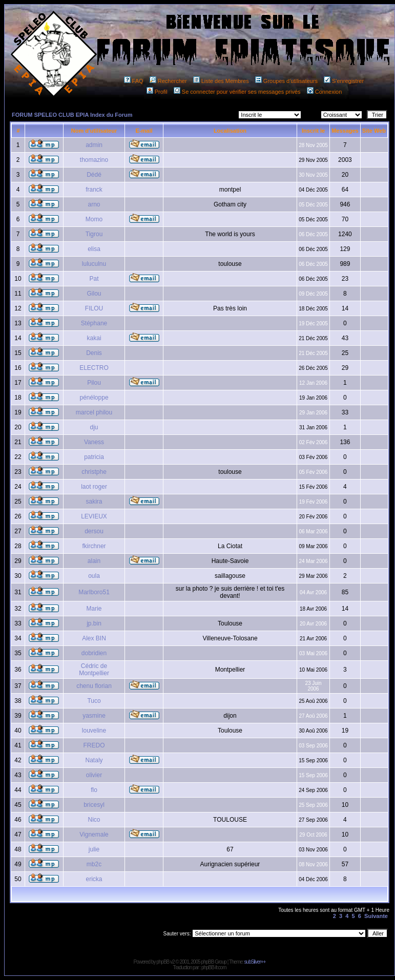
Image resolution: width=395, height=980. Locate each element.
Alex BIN (94, 638)
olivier (94, 775)
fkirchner (94, 546)
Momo (94, 219)
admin (94, 145)
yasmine (94, 716)
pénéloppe (94, 398)
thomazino (94, 160)
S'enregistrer (344, 81)
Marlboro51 (94, 592)
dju (94, 427)
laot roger (94, 487)
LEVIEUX (94, 516)
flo (94, 790)
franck (94, 190)
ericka (94, 879)
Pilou (94, 383)
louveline (94, 731)
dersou (94, 531)
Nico (94, 820)
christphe (94, 472)
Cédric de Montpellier (94, 670)
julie (94, 849)
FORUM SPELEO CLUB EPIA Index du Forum (72, 115)
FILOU (94, 308)
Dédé (94, 175)
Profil (157, 92)
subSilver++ (255, 962)
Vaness (94, 442)
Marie (94, 609)
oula (94, 576)
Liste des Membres (221, 81)
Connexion (325, 92)
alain (94, 561)
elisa (94, 249)
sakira (94, 502)
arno (94, 204)
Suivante (376, 916)
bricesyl (94, 805)
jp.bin (94, 623)
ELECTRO (94, 368)
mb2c (94, 864)
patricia (94, 457)
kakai (94, 338)
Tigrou (94, 234)
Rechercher (168, 81)
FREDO (94, 745)
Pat (94, 279)
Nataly (94, 760)
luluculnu (94, 264)
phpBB (163, 962)
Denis (94, 353)
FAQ (134, 81)
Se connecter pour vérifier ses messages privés (237, 92)
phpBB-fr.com (214, 967)
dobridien (94, 653)
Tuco (94, 701)
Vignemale (94, 835)
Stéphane (94, 323)
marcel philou (94, 412)
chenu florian (94, 686)
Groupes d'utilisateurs (286, 81)
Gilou (94, 294)
